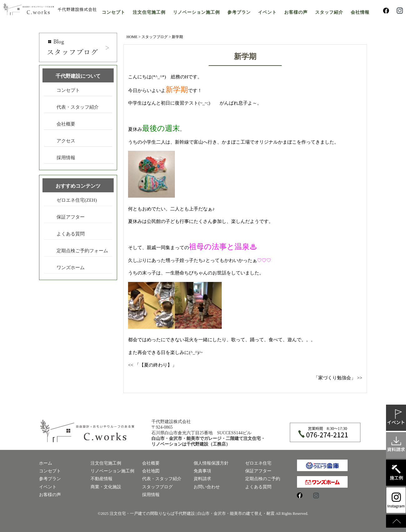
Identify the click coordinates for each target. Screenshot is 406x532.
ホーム (46, 463)
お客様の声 (296, 12)
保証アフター (71, 217)
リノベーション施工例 (196, 12)
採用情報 (66, 158)
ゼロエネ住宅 (258, 463)
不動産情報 (101, 479)
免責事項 (202, 471)
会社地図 (151, 471)
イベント (267, 12)
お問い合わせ (207, 487)
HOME (132, 37)
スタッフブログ (155, 37)
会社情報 (360, 12)
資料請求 (202, 479)
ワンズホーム (71, 268)
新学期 (245, 57)
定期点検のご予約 (263, 479)
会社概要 (66, 124)
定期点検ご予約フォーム (82, 251)
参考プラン (239, 12)
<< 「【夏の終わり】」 (152, 365)
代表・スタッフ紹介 (78, 107)
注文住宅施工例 (149, 12)
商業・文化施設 (106, 487)
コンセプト (114, 12)
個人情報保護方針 (211, 463)
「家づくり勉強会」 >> (338, 378)
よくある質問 (71, 234)
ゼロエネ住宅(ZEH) (77, 200)
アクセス (66, 141)
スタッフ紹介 (329, 12)
